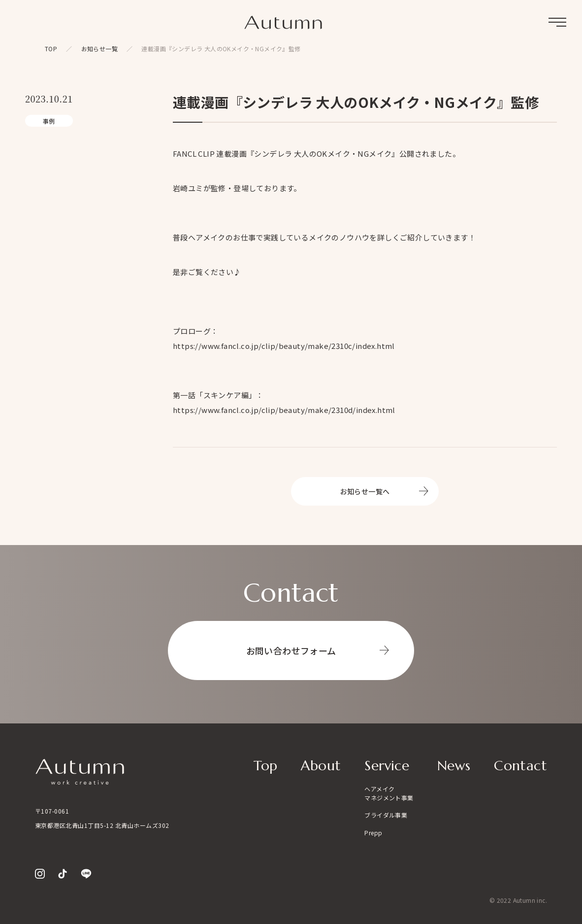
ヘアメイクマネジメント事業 (389, 793)
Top (265, 766)
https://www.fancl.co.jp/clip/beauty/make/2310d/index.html (284, 410)
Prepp (373, 833)
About (321, 766)
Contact (520, 766)
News (454, 766)
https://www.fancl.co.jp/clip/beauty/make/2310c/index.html (284, 346)
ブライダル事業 (386, 815)
